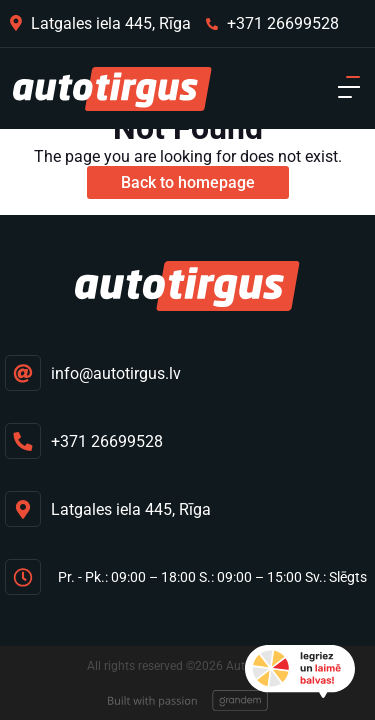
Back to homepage (188, 182)
